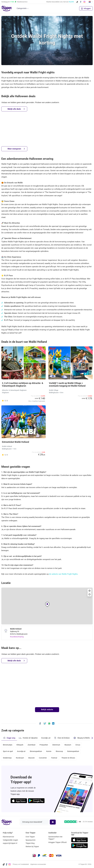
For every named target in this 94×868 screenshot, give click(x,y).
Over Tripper (30, 837)
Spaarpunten (31, 840)
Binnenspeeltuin (36, 751)
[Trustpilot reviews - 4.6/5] (79, 822)
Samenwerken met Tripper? (55, 838)
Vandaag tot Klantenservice (14, 2)
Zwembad (31, 745)
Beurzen (32, 758)
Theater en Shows (68, 758)
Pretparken (44, 745)
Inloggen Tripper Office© (58, 842)
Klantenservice (8, 837)
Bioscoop (59, 751)
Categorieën (22, 8)
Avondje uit (46, 738)
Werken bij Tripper (32, 847)
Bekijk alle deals (16, 109)
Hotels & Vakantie (28, 738)
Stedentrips (7, 758)
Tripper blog (30, 843)
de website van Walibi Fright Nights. (64, 574)
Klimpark (20, 745)
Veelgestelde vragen (10, 840)
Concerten (43, 758)
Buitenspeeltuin (73, 751)
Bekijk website (47, 710)
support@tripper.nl (10, 843)
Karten (49, 751)
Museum (68, 745)
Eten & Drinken (62, 738)
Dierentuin (56, 745)
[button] (47, 604)
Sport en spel (8, 751)
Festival (54, 758)
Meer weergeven (16, 149)
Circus (78, 745)
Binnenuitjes (8, 745)
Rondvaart (20, 758)
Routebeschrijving (17, 637)
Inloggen (86, 8)
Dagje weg (9, 738)
